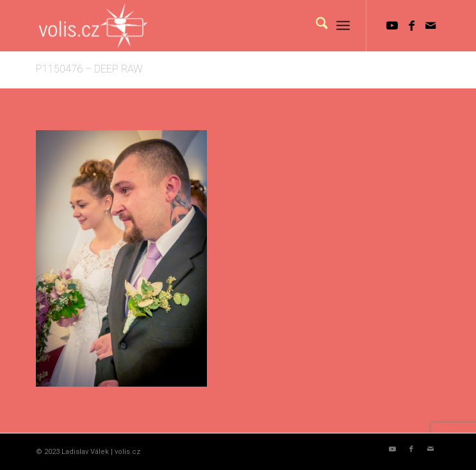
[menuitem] (316, 26)
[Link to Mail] (431, 26)
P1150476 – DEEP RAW (89, 69)
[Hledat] (316, 26)
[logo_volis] (198, 26)
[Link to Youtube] (392, 26)
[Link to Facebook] (411, 26)
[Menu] (343, 26)
